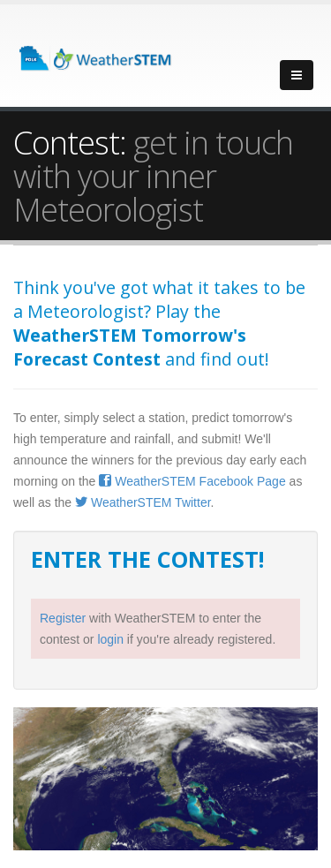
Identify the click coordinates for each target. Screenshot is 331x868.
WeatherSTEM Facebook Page (192, 481)
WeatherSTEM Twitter (143, 502)
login (110, 639)
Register (63, 618)
